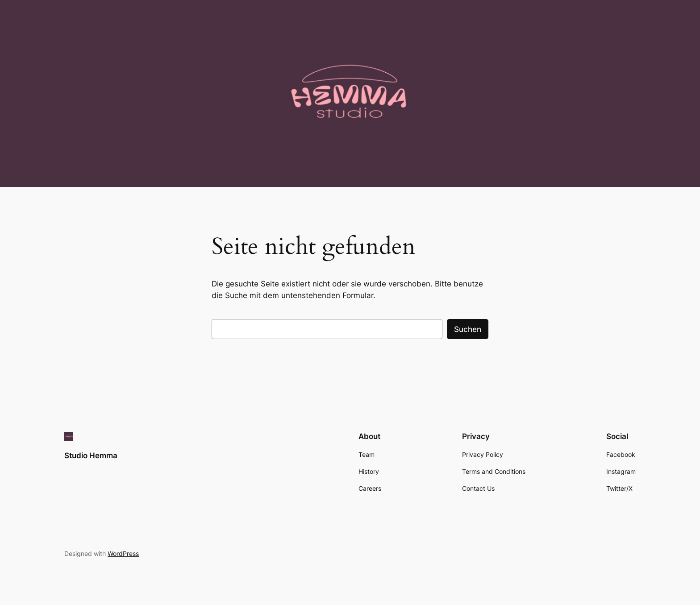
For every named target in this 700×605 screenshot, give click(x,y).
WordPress (123, 553)
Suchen (468, 329)
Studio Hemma (91, 456)
